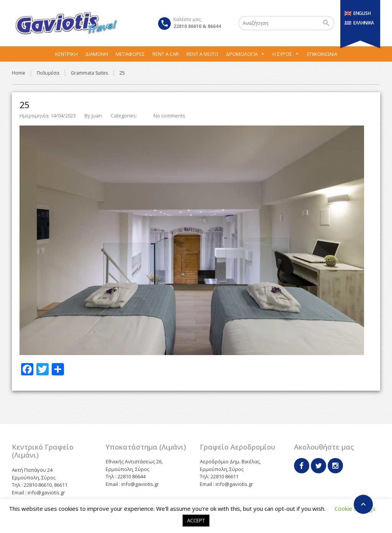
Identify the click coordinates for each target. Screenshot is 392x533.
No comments (169, 116)
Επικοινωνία (322, 54)
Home (19, 73)
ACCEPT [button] (196, 520)
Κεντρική (66, 54)
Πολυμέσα (48, 73)
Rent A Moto (202, 54)
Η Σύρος (286, 54)
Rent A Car (166, 54)
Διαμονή (97, 54)
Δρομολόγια (245, 54)
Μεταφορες (130, 54)
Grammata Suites (89, 73)
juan (97, 116)
